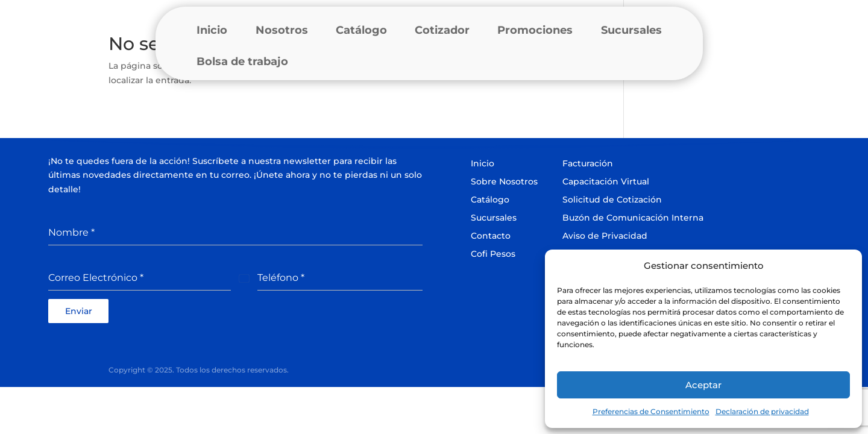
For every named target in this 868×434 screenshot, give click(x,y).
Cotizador (442, 30)
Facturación (588, 163)
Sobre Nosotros (504, 181)
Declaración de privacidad (762, 411)
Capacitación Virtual (606, 181)
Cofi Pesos (493, 254)
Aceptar (703, 385)
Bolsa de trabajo (242, 61)
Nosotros (282, 30)
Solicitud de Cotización (612, 200)
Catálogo (361, 30)
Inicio (212, 30)
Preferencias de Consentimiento (651, 411)
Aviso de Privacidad (605, 236)
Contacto (491, 236)
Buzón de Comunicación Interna (633, 218)
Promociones (535, 30)
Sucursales (631, 30)
